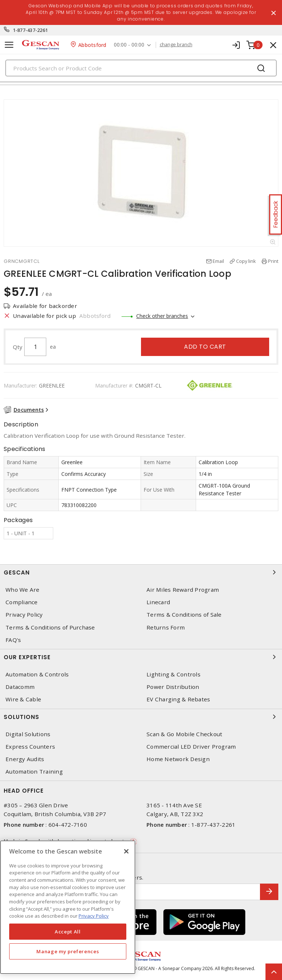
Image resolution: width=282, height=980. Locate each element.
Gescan (141, 572)
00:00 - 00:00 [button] (129, 45)
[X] (126, 851)
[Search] (141, 68)
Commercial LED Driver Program (191, 747)
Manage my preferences (68, 951)
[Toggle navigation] (9, 45)
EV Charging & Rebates (178, 699)
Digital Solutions (28, 734)
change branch (176, 45)
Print (273, 261)
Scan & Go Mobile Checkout (184, 734)
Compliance (22, 602)
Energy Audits (25, 759)
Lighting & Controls (173, 674)
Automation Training (34, 772)
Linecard (158, 602)
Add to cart (205, 347)
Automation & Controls (37, 674)
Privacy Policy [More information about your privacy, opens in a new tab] (94, 916)
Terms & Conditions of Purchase (50, 627)
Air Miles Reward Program (183, 590)
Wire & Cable (23, 699)
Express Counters (30, 747)
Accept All (68, 932)
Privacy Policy (24, 615)
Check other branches (162, 316)
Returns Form (166, 627)
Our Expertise (141, 657)
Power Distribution (173, 687)
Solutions (141, 717)
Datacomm (20, 687)
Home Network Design (178, 759)
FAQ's (13, 640)
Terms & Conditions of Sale (184, 615)
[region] (68, 907)
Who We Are (23, 590)
